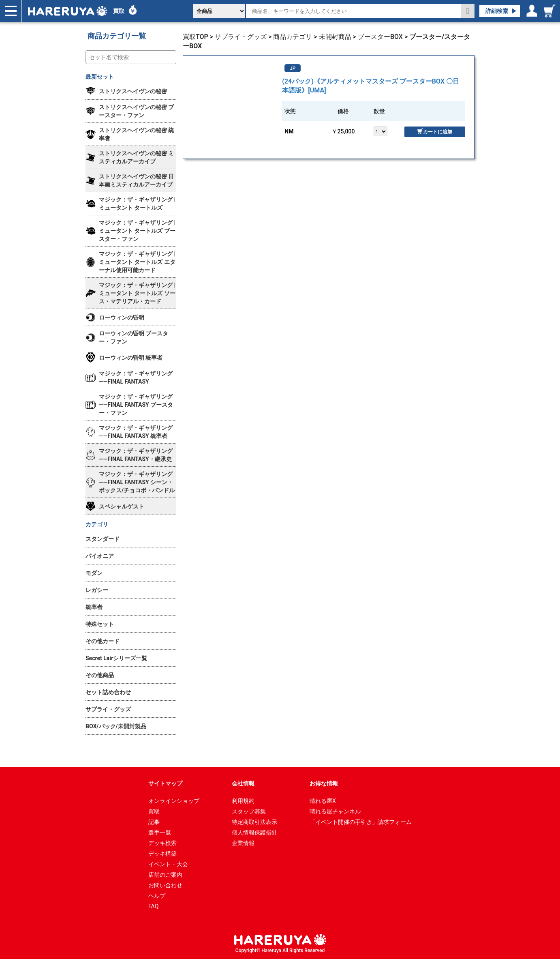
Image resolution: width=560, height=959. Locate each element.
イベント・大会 (168, 864)
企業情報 (243, 843)
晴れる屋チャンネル (335, 811)
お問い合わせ (165, 885)
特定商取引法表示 (254, 822)
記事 (154, 822)
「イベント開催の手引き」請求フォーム (361, 822)
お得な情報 (324, 783)
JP (293, 69)
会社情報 (243, 783)
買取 (119, 11)
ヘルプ (157, 896)
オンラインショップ (174, 801)
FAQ (153, 906)
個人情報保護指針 (254, 832)
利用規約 (243, 801)
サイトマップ (165, 783)
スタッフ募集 (249, 811)
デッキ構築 (162, 854)
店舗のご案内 (165, 875)
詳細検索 (497, 11)
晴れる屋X (323, 801)
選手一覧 (160, 832)
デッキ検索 (162, 843)
